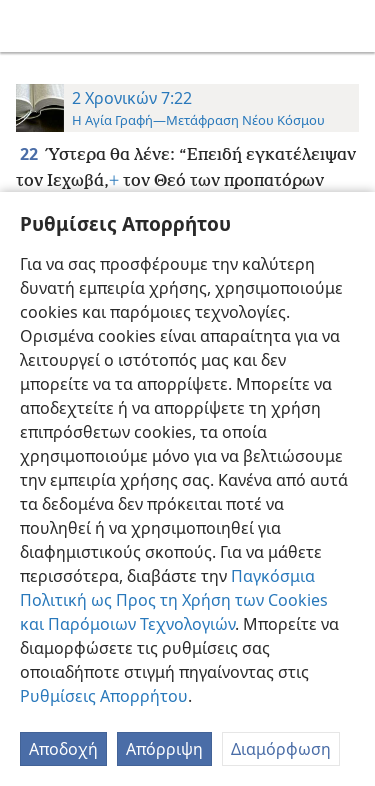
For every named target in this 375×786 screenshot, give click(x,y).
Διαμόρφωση (281, 749)
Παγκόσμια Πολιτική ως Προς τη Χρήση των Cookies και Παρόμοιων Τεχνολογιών (174, 600)
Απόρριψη (164, 749)
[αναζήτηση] (350, 26)
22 (30, 154)
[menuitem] (30, 26)
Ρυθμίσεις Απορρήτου (104, 696)
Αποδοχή (63, 749)
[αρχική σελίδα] (30, 26)
